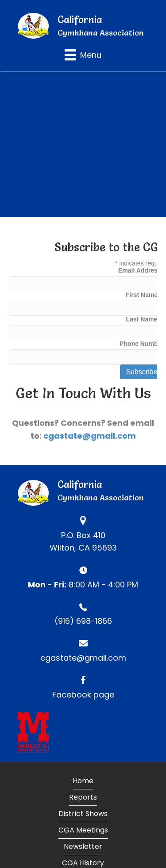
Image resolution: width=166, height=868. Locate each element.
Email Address (142, 270)
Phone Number (142, 344)
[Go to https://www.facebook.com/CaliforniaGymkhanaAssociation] (83, 685)
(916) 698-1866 (83, 621)
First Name (142, 295)
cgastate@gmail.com (90, 436)
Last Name (142, 319)
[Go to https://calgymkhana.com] (83, 26)
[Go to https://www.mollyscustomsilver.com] (83, 733)
